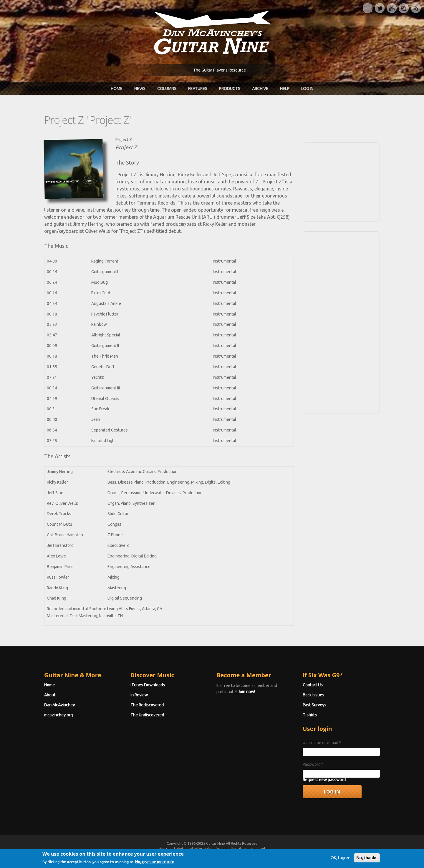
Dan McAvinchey (59, 705)
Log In (307, 89)
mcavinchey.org (58, 715)
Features (198, 89)
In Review (139, 695)
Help (285, 89)
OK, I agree (341, 860)
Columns (167, 89)
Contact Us (313, 685)
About (50, 695)
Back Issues (313, 695)
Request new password (324, 780)
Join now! (246, 692)
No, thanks (367, 860)
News (140, 89)
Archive (260, 89)
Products (230, 89)
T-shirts (310, 715)
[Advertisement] (341, 181)
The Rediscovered (147, 705)
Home (117, 89)
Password (313, 764)
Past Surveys (314, 705)
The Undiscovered (147, 715)
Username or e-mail (322, 743)
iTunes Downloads (148, 685)
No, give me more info (155, 864)
